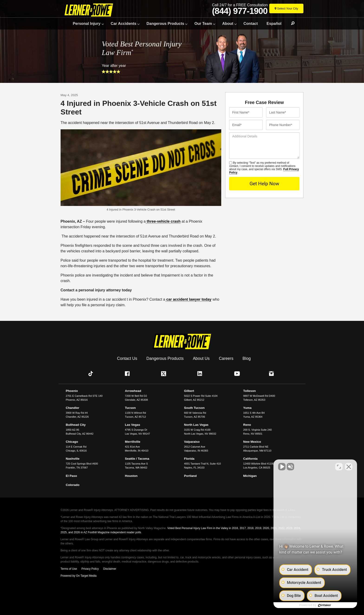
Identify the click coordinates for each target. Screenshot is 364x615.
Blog (247, 358)
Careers (226, 358)
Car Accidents (123, 23)
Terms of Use (69, 569)
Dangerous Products (165, 23)
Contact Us (127, 358)
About (228, 23)
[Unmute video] (282, 467)
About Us (201, 358)
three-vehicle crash (163, 221)
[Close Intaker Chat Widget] (349, 467)
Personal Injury (87, 23)
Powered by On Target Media (79, 576)
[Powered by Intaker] (324, 605)
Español (274, 23)
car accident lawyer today (188, 299)
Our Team (203, 23)
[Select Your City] (286, 8)
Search (291, 23)
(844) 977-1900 (240, 11)
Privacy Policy (90, 569)
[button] (92, 374)
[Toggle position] (339, 467)
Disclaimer (110, 569)
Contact (251, 23)
